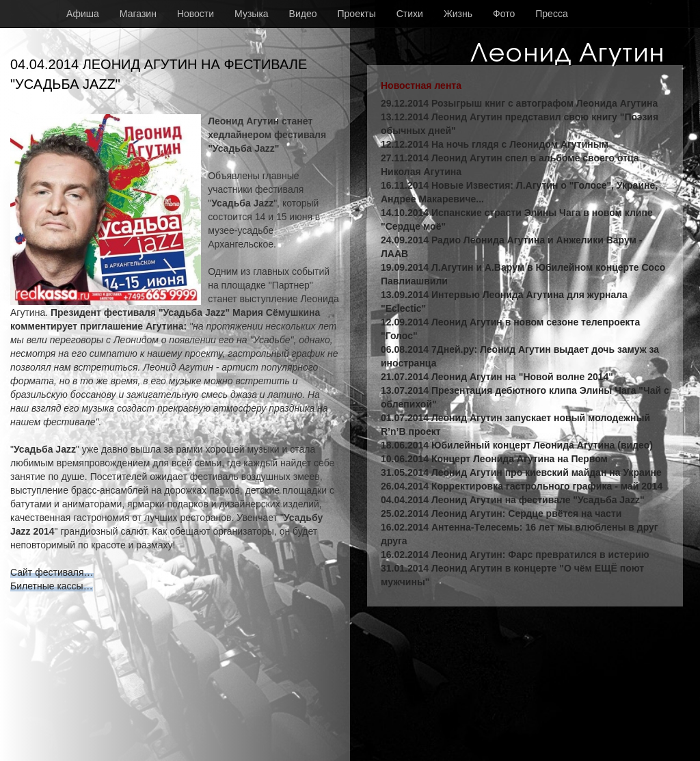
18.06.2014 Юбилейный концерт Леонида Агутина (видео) (517, 445)
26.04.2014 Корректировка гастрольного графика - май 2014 (522, 486)
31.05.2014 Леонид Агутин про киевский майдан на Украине (521, 472)
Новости (196, 14)
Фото (504, 14)
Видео (303, 14)
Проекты (357, 14)
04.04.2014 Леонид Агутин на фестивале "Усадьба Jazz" (513, 500)
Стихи (410, 14)
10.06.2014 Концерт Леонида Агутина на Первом (494, 459)
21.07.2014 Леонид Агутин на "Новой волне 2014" (497, 377)
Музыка (252, 14)
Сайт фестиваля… (52, 572)
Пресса (551, 14)
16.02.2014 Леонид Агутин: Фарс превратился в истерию (515, 555)
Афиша (83, 14)
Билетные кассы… (52, 586)
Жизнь (458, 14)
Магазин (138, 14)
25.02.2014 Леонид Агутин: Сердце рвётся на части (501, 513)
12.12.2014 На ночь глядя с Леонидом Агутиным (495, 144)
